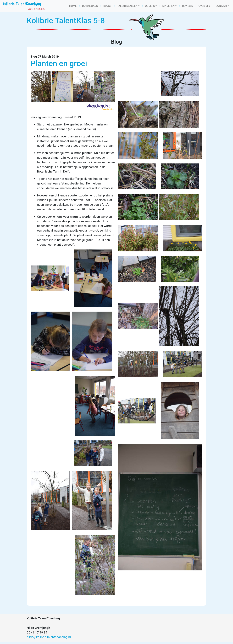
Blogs (107, 6)
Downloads (90, 6)
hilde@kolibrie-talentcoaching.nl (49, 639)
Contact (221, 6)
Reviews (188, 6)
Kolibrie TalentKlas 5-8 (66, 21)
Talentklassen (127, 6)
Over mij (204, 6)
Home (73, 6)
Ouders (150, 6)
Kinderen (168, 6)
